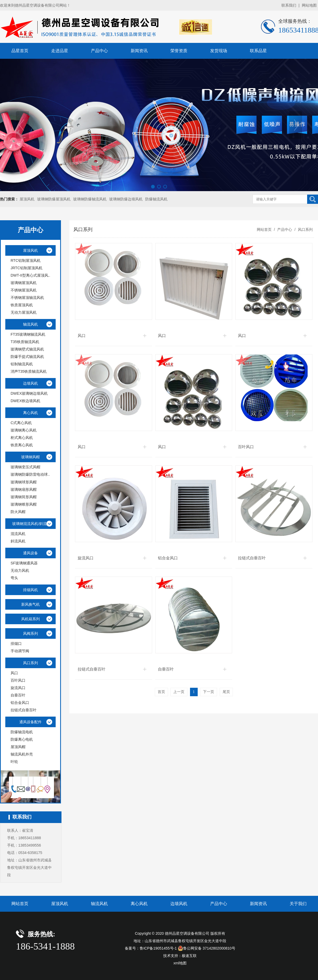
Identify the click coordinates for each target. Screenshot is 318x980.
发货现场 (219, 51)
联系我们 (289, 5)
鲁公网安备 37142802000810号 (207, 948)
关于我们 (298, 904)
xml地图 (180, 963)
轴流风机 (99, 904)
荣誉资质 (179, 51)
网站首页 (264, 230)
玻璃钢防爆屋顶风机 (54, 199)
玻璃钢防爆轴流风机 (90, 199)
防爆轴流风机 (156, 199)
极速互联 (189, 956)
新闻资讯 (139, 51)
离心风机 (139, 904)
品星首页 (20, 51)
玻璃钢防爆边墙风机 (126, 199)
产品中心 (99, 51)
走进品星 (60, 51)
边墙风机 (179, 904)
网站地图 (309, 5)
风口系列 (305, 230)
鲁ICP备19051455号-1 (158, 948)
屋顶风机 (27, 199)
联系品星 (258, 51)
